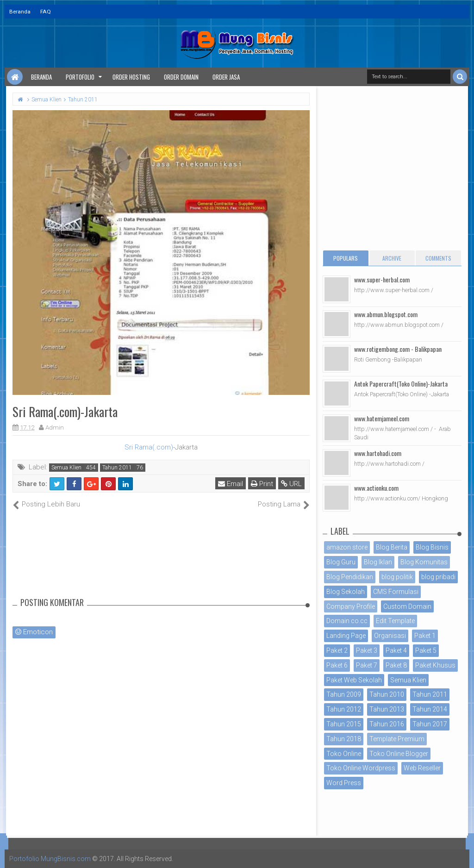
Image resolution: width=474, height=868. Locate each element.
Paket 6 (337, 665)
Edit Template (395, 621)
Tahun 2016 (387, 724)
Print (262, 484)
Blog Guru (341, 562)
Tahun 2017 (430, 724)
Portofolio (80, 77)
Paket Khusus (435, 665)
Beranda (20, 12)
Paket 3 (367, 650)
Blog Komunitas (424, 562)
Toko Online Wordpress (361, 768)
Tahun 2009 (344, 694)
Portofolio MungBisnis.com (50, 859)
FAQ (46, 12)
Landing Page (346, 636)
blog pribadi (438, 577)
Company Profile (351, 606)
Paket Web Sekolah (354, 680)
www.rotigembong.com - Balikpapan (398, 349)
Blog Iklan (378, 562)
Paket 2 (337, 650)
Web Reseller (422, 768)
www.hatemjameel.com (382, 418)
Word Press (344, 783)
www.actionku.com (376, 488)
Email (231, 484)
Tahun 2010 (387, 694)
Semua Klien (66, 468)
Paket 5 (426, 650)
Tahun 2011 (117, 468)
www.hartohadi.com (378, 453)
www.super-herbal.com (382, 279)
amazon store (347, 547)
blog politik (397, 577)
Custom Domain (407, 606)
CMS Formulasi (396, 592)
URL (291, 484)
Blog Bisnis (432, 547)
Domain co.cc (347, 621)
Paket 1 (425, 636)
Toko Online (344, 754)
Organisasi (390, 636)
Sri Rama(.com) (149, 447)
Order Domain (181, 77)
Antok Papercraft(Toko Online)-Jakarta (401, 384)
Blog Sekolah (346, 592)
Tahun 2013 (387, 709)
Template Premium (397, 739)
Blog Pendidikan (350, 577)
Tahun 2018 (344, 739)
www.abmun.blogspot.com (386, 314)
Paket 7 (367, 665)
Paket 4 (396, 650)
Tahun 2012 (344, 709)
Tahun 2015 (344, 724)
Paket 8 (396, 665)
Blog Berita (392, 547)
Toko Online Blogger (399, 754)
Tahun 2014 (430, 709)
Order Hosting (131, 77)
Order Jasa (226, 77)
